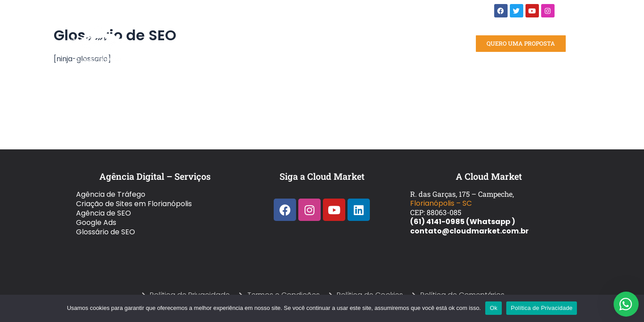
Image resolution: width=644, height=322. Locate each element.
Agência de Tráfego (111, 194)
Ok (494, 308)
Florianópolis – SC (441, 203)
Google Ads (96, 222)
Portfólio (273, 44)
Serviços (226, 44)
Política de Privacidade (542, 308)
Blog (360, 44)
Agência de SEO (104, 213)
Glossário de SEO (106, 232)
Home (188, 44)
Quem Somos (321, 44)
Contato (392, 44)
